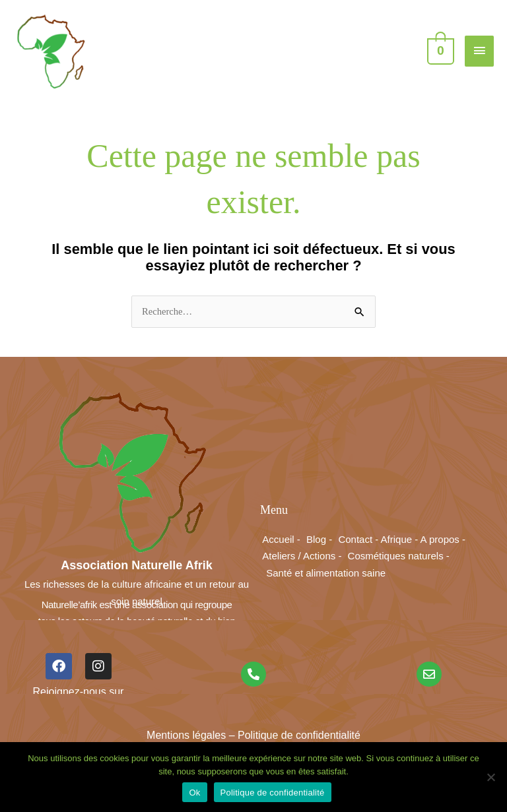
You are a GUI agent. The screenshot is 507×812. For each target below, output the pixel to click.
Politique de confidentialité (273, 793)
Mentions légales (186, 735)
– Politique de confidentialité (293, 735)
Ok (194, 793)
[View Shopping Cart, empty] (439, 50)
